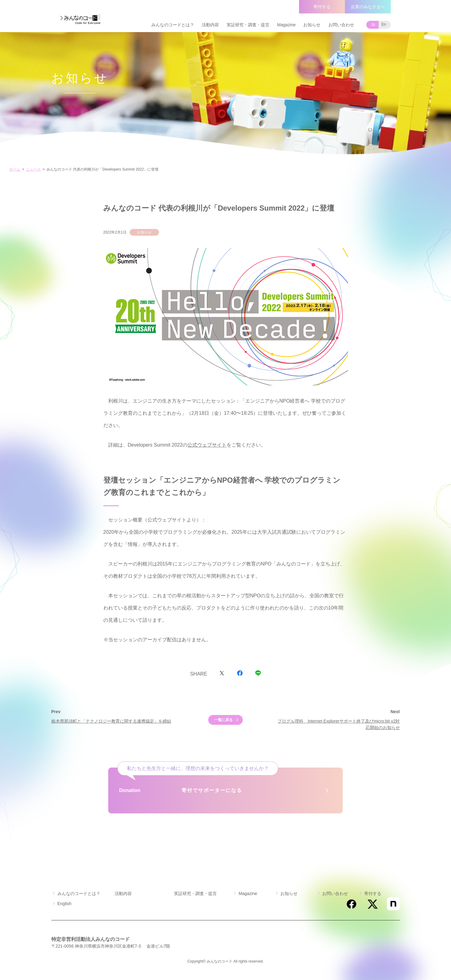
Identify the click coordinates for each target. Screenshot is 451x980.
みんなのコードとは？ (173, 25)
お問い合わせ (341, 25)
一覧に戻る (224, 720)
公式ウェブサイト (207, 445)
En (384, 24)
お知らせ (312, 25)
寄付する (322, 7)
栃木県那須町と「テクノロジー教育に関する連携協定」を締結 (111, 721)
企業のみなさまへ (368, 7)
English (65, 904)
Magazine (286, 25)
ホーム (15, 169)
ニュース (33, 169)
